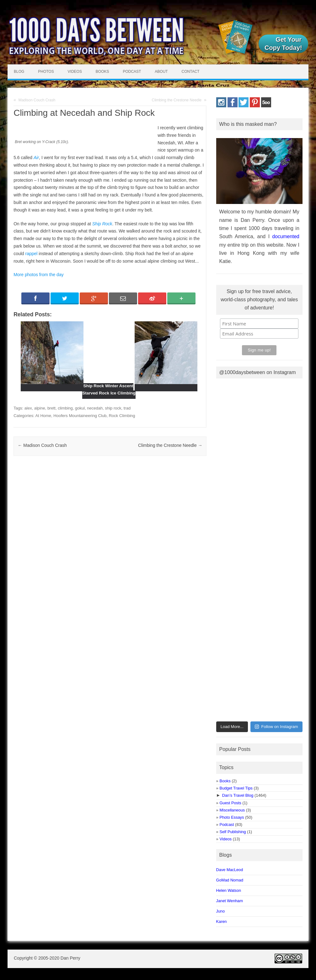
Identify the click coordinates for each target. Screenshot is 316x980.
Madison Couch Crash (37, 100)
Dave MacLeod (230, 870)
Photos (46, 72)
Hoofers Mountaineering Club (80, 416)
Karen (222, 921)
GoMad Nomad (230, 880)
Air (36, 158)
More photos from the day (39, 275)
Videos (75, 72)
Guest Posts (230, 803)
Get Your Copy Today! (283, 44)
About (161, 72)
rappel (32, 254)
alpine (40, 408)
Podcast (132, 72)
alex (28, 408)
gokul (80, 408)
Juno (221, 911)
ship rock (113, 408)
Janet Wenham (230, 901)
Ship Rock (102, 224)
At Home (43, 416)
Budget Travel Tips (236, 788)
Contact (191, 72)
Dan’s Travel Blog (238, 795)
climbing (65, 408)
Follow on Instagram (276, 727)
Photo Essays (232, 817)
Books (102, 72)
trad (127, 408)
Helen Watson (229, 890)
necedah (95, 408)
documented (286, 236)
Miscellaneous (232, 810)
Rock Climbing (122, 416)
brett (51, 408)
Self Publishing (233, 832)
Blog (19, 72)
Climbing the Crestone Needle (177, 100)
